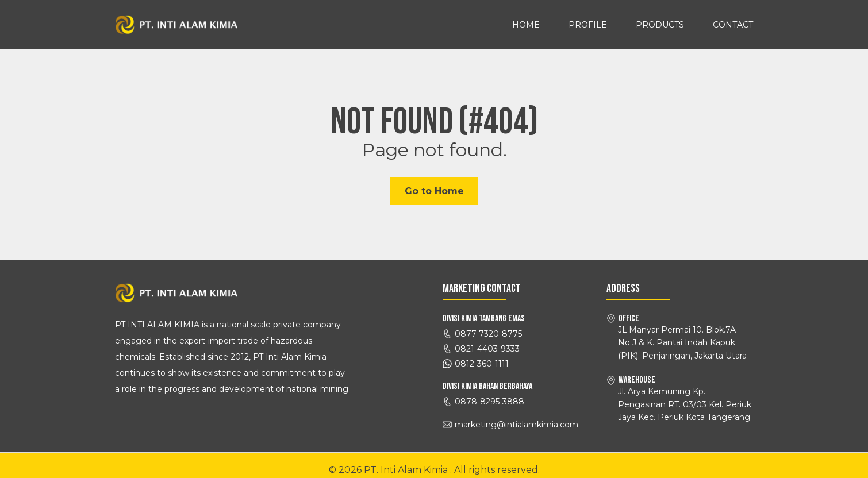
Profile (588, 25)
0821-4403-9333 (487, 349)
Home (526, 25)
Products (660, 25)
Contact (733, 25)
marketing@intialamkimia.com (516, 425)
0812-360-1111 (482, 364)
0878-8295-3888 (489, 402)
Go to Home (434, 191)
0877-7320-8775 (488, 334)
